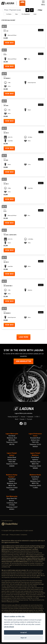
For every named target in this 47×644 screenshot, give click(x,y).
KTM (37, 417)
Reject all (23, 638)
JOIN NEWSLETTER (23, 361)
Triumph (29, 419)
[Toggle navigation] (43, 3)
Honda (23, 417)
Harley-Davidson (13, 416)
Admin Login (5, 535)
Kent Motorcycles (12, 496)
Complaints (24, 535)
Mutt (16, 419)
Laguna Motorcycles (12, 434)
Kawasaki (30, 417)
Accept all (23, 632)
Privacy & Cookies (15, 535)
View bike (9, 43)
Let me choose (9, 627)
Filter (40, 10)
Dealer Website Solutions (7, 521)
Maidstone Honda (35, 475)
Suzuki (22, 419)
